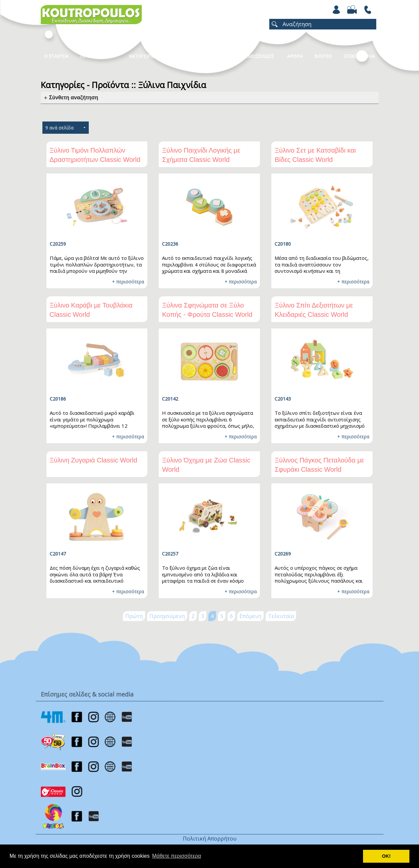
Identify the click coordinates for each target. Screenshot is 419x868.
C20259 (58, 244)
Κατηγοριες (143, 56)
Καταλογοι (185, 56)
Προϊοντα (92, 56)
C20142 (170, 399)
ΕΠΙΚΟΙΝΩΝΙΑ (360, 56)
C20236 (170, 244)
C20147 (58, 554)
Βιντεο (323, 56)
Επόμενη (250, 616)
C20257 (170, 554)
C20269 (283, 554)
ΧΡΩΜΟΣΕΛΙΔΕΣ (256, 56)
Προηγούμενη (167, 616)
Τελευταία (281, 616)
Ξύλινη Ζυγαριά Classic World (94, 460)
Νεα (218, 56)
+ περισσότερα (128, 282)
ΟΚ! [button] (386, 856)
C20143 (283, 399)
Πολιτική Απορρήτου (210, 839)
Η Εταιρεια (56, 56)
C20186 (58, 399)
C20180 (283, 244)
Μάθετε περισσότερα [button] (177, 856)
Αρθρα (295, 56)
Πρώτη (134, 616)
